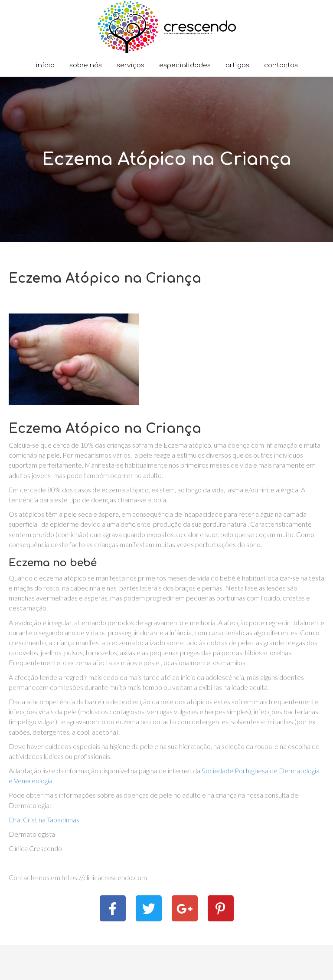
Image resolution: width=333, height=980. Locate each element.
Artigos (237, 65)
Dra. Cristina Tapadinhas (44, 820)
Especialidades (185, 65)
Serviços (131, 65)
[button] (113, 908)
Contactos (281, 65)
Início (45, 65)
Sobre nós (86, 65)
